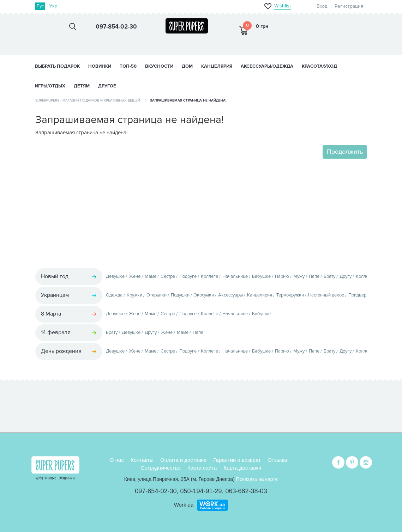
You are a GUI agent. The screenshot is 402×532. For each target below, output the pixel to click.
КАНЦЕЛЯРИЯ (217, 66)
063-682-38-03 (246, 491)
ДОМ (187, 66)
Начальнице (235, 276)
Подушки (180, 295)
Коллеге (209, 276)
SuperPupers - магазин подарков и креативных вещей (88, 100)
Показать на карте (257, 479)
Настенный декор (326, 295)
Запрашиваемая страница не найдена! (188, 100)
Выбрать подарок (57, 66)
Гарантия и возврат (237, 460)
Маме (151, 276)
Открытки (157, 295)
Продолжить (345, 152)
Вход (322, 6)
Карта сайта (202, 468)
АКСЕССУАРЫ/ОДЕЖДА (267, 66)
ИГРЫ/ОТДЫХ (50, 86)
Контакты (142, 460)
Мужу (299, 276)
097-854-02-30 (156, 491)
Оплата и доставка (183, 460)
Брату (329, 276)
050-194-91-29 (201, 491)
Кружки (134, 295)
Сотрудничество (161, 468)
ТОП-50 (128, 66)
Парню (282, 276)
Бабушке (261, 276)
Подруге (188, 276)
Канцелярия (260, 295)
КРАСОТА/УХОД (319, 66)
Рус (40, 6)
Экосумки (204, 295)
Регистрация (349, 6)
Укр (53, 6)
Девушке (115, 276)
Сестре (168, 276)
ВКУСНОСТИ (159, 66)
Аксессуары (230, 295)
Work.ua (184, 505)
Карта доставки (243, 468)
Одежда (114, 295)
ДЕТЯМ (82, 86)
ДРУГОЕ (107, 86)
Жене (135, 276)
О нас (117, 460)
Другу (346, 276)
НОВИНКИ (100, 66)
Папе (314, 276)
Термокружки (290, 295)
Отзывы (277, 460)
